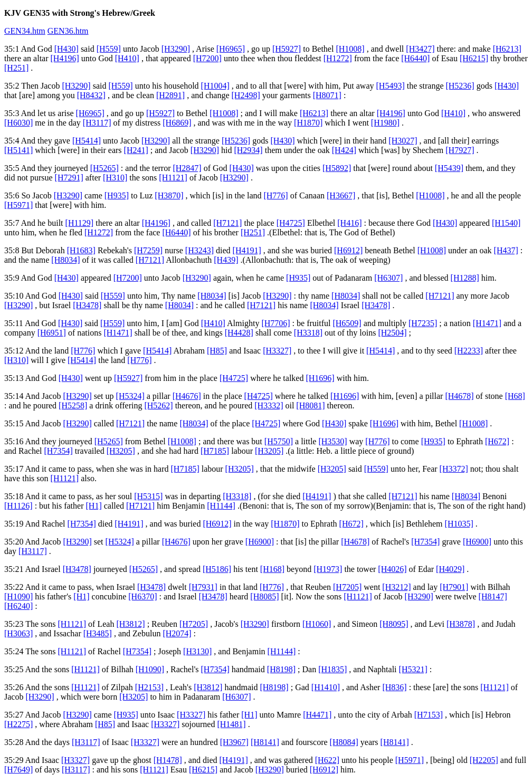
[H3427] (420, 49)
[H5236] (460, 86)
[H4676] (187, 396)
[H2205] (484, 760)
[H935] (117, 195)
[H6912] (348, 250)
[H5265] (104, 168)
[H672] (497, 441)
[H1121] (173, 178)
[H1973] (328, 569)
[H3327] (277, 351)
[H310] (115, 178)
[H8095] (394, 624)
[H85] (217, 351)
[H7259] (148, 250)
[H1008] (350, 49)
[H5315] (148, 496)
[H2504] (392, 333)
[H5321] (413, 669)
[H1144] (221, 506)
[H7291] (69, 178)
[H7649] (18, 770)
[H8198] (281, 669)
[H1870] (308, 123)
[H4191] (247, 250)
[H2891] (170, 95)
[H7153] (429, 715)
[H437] (506, 250)
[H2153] (149, 687)
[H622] (327, 760)
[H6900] (260, 542)
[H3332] (269, 405)
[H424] (344, 150)
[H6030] (18, 123)
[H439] (226, 260)
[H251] (16, 68)
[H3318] (308, 333)
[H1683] (81, 250)
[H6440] (415, 58)
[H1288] (465, 278)
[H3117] (97, 123)
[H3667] (341, 195)
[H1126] (18, 506)
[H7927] (460, 150)
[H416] (349, 223)
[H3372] (454, 469)
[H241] (136, 150)
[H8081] (310, 405)
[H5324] (130, 396)
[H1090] (18, 596)
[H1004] (215, 86)
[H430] (66, 49)
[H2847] (187, 168)
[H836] (394, 687)
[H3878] (461, 624)
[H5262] (158, 405)
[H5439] (449, 168)
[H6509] (347, 323)
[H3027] (403, 141)
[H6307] (388, 278)
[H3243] (199, 250)
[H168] (272, 569)
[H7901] (454, 587)
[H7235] (423, 323)
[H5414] (87, 141)
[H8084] (344, 742)
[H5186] (217, 569)
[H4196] (65, 58)
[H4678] (459, 396)
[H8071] (327, 95)
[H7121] (227, 223)
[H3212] (396, 587)
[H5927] (287, 49)
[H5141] (18, 150)
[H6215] (474, 58)
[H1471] (487, 323)
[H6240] (18, 606)
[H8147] (493, 596)
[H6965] (231, 49)
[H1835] (332, 669)
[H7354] (59, 451)
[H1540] (506, 223)
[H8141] (265, 742)
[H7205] (347, 587)
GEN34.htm (25, 31)
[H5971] (18, 205)
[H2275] (18, 724)
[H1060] (317, 624)
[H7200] (207, 58)
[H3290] (176, 49)
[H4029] (450, 569)
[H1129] (80, 223)
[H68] (515, 396)
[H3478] (87, 305)
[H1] (94, 506)
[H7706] (275, 323)
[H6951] (52, 333)
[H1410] (326, 687)
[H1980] (385, 123)
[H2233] (469, 351)
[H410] (127, 58)
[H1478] (168, 760)
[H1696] (320, 378)
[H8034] (65, 260)
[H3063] (18, 633)
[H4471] (317, 715)
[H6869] (177, 123)
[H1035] (459, 524)
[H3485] (98, 633)
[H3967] (234, 742)
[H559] (109, 49)
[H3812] (130, 624)
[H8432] (91, 95)
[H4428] (239, 333)
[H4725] (291, 223)
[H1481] (231, 724)
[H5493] (391, 86)
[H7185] (215, 451)
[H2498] (246, 95)
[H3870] (169, 195)
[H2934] (248, 150)
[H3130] (197, 651)
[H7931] (203, 587)
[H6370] (142, 596)
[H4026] (392, 569)
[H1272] (338, 58)
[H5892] (337, 168)
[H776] (275, 195)
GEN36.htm (68, 31)
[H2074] (177, 633)
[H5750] (279, 441)
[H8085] (264, 596)
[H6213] (507, 49)
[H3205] (121, 451)
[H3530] (332, 441)
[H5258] (73, 405)
